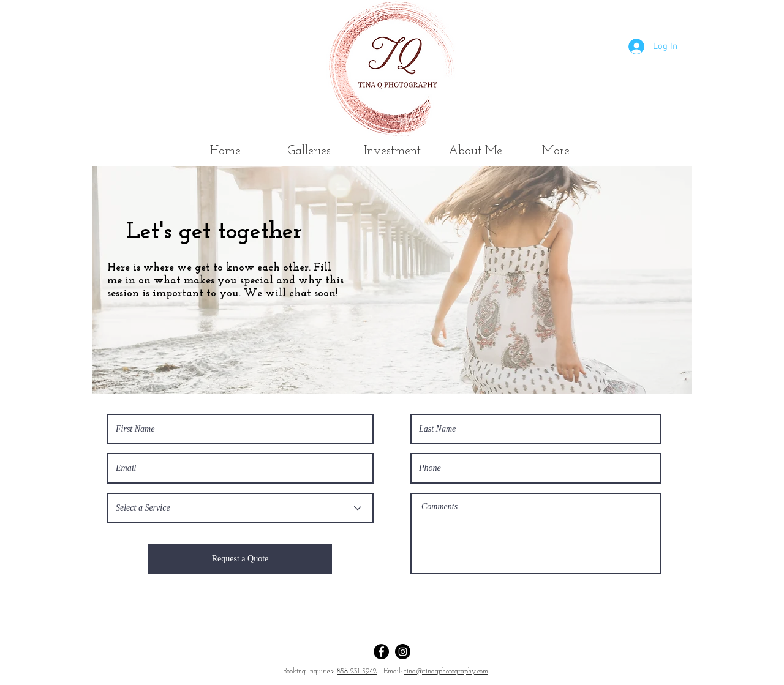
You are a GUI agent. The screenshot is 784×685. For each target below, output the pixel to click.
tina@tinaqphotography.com (446, 672)
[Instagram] (403, 652)
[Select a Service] (240, 508)
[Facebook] (381, 652)
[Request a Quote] (240, 559)
